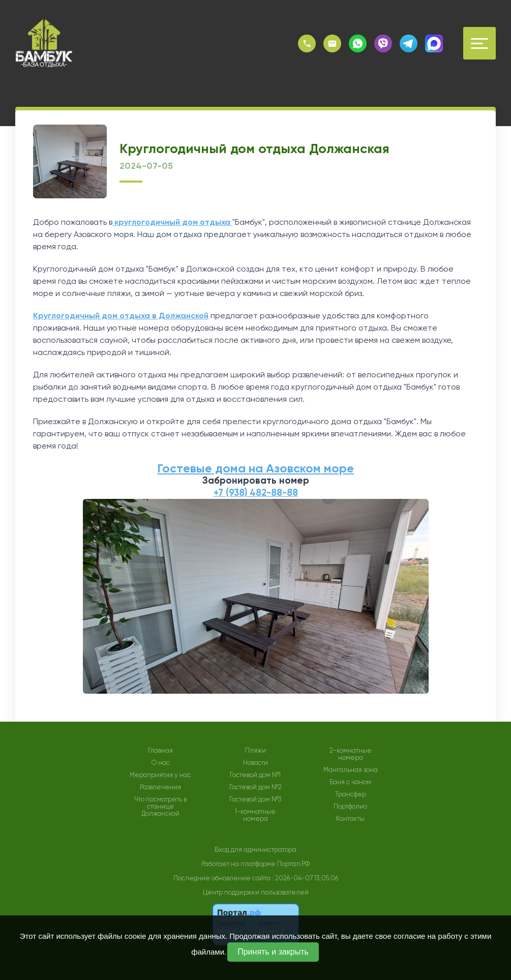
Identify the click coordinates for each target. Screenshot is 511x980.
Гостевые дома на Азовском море (255, 468)
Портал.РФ (293, 864)
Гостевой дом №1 (255, 775)
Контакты (350, 819)
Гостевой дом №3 (255, 799)
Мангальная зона (351, 770)
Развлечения (160, 787)
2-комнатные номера (351, 754)
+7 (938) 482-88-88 (256, 493)
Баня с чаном (350, 782)
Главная (160, 751)
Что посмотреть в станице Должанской (160, 807)
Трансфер (351, 794)
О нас (161, 763)
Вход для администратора (255, 850)
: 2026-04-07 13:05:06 (305, 878)
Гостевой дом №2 (255, 787)
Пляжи (255, 751)
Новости (255, 763)
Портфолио (350, 807)
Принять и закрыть (273, 952)
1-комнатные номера (255, 815)
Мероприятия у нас (160, 775)
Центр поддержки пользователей (256, 892)
